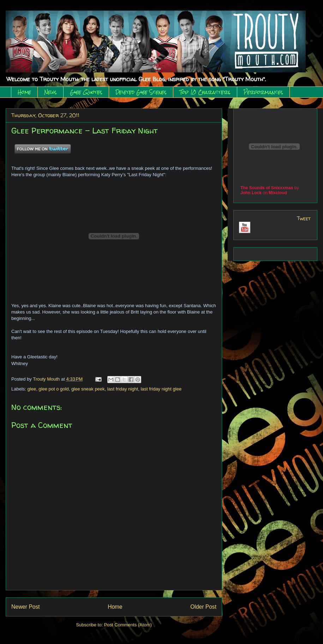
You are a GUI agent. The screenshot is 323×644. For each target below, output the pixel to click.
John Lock (251, 193)
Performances (263, 92)
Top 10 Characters (205, 92)
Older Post (203, 607)
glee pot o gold (53, 389)
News (50, 92)
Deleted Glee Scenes (141, 92)
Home (24, 92)
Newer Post (26, 607)
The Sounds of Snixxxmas (267, 188)
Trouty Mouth (47, 379)
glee (32, 389)
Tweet (304, 218)
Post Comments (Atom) (128, 625)
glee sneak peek (88, 389)
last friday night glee (161, 389)
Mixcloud (278, 193)
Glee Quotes (86, 92)
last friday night (123, 389)
